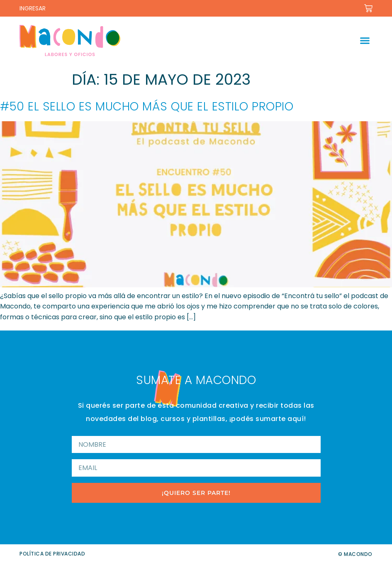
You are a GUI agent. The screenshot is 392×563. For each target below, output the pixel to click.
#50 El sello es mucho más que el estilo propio (147, 106)
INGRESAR (33, 8)
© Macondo (355, 554)
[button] (365, 41)
